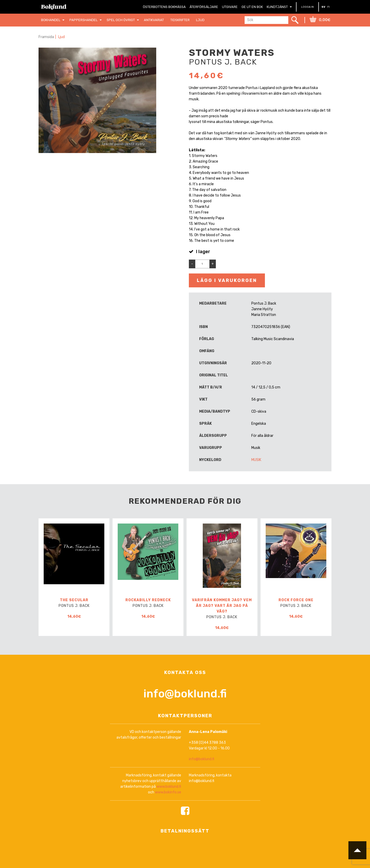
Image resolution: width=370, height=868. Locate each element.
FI (329, 7)
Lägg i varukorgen (227, 280)
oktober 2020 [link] (289, 139)
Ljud (61, 37)
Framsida (46, 37)
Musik (256, 460)
